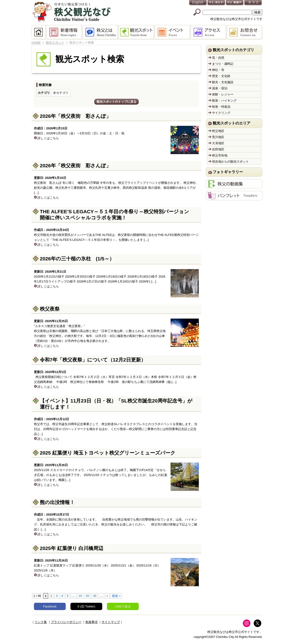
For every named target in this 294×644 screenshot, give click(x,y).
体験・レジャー (223, 94)
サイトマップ (111, 622)
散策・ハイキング (224, 100)
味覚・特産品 (221, 107)
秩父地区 (218, 131)
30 (94, 596)
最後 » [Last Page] (116, 596)
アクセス (209, 32)
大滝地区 (218, 143)
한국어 (253, 3)
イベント (173, 32)
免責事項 (91, 622)
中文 (216, 3)
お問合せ (245, 32)
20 (87, 596)
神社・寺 (218, 70)
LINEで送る (123, 606)
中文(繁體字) (235, 3)
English (198, 3)
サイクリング (221, 113)
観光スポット (137, 32)
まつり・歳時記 (223, 64)
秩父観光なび (72, 12)
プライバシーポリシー (66, 622)
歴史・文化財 (221, 76)
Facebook (50, 606)
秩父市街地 (220, 155)
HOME (39, 32)
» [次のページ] (107, 596)
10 (80, 596)
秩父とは (101, 32)
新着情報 (65, 32)
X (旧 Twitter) (86, 606)
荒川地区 (218, 137)
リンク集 (41, 622)
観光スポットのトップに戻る (116, 102)
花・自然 (218, 58)
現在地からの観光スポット (230, 162)
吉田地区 (218, 149)
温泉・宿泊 (220, 88)
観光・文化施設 (223, 82)
